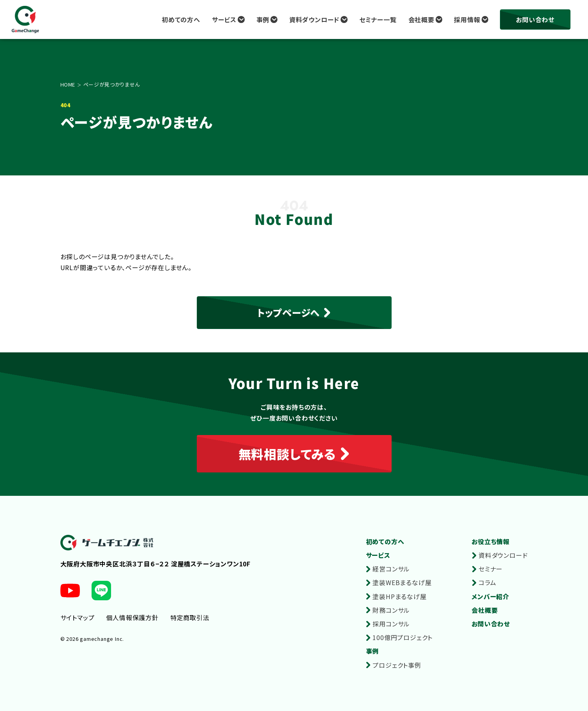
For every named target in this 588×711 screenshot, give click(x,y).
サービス (224, 19)
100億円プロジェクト (403, 637)
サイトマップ (78, 617)
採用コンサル (391, 624)
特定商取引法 (190, 617)
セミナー (491, 569)
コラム (487, 582)
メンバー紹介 (490, 596)
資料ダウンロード (314, 19)
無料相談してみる (287, 454)
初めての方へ (181, 19)
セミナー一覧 (378, 19)
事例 (263, 19)
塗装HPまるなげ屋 (399, 596)
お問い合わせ (535, 19)
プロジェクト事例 (397, 665)
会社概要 (421, 19)
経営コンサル (391, 569)
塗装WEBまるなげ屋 (402, 582)
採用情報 (467, 19)
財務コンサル (391, 610)
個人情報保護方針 (132, 617)
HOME (68, 84)
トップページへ (289, 312)
